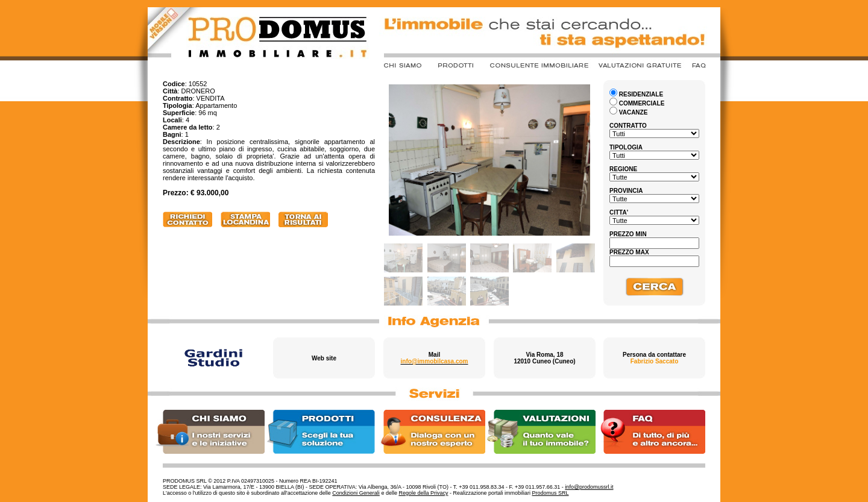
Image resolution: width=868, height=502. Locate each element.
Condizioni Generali (356, 493)
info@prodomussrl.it (589, 487)
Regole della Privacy (423, 493)
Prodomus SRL (551, 493)
